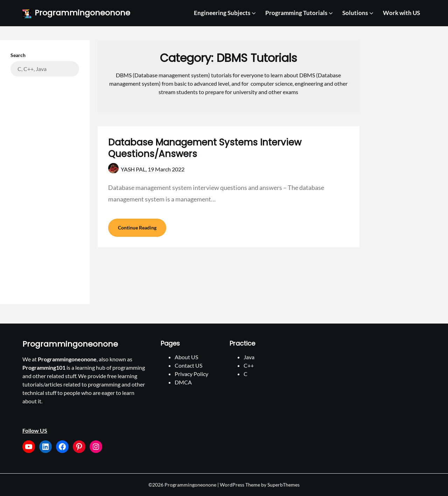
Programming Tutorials (296, 13)
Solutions (355, 13)
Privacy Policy (191, 374)
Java (249, 357)
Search (18, 55)
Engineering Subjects (222, 13)
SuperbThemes (283, 485)
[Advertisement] (45, 185)
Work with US (401, 13)
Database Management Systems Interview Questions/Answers (205, 148)
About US (186, 357)
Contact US (188, 365)
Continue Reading (137, 228)
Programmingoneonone (82, 13)
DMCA (183, 382)
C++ (249, 365)
